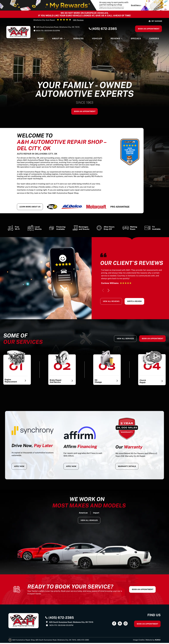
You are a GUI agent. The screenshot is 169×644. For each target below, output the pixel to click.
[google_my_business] (120, 624)
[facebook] (114, 624)
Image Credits (139, 640)
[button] (108, 290)
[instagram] (126, 624)
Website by (150, 640)
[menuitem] (41, 39)
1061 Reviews (78, 20)
